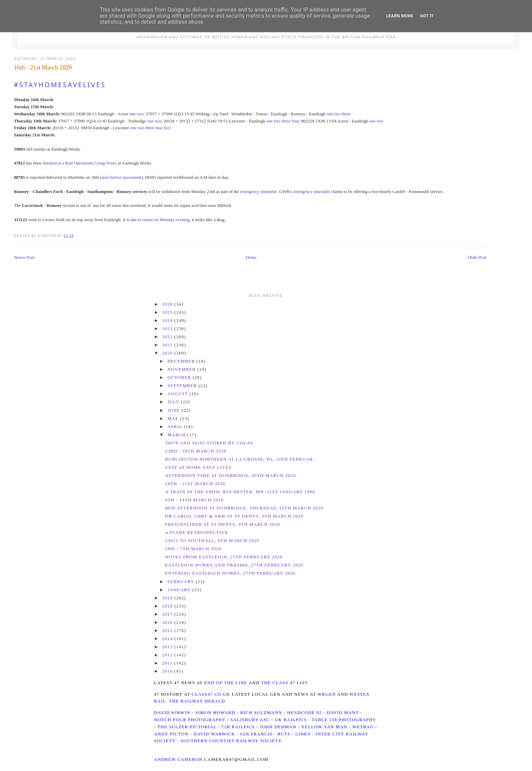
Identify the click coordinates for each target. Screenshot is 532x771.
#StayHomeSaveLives (60, 85)
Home (251, 257)
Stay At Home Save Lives (198, 467)
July (174, 402)
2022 (168, 337)
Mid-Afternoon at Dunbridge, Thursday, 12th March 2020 (244, 508)
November (183, 369)
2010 (168, 671)
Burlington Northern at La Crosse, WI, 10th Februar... (241, 459)
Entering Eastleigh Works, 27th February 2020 (230, 573)
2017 (168, 614)
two (140, 114)
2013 (168, 647)
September (183, 385)
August (179, 394)
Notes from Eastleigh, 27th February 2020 (224, 557)
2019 (168, 598)
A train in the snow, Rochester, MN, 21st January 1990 (240, 492)
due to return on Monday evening (160, 220)
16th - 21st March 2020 (43, 68)
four (295, 121)
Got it (427, 16)
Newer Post (24, 257)
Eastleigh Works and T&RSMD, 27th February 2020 (234, 565)
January (180, 590)
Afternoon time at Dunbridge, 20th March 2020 (230, 475)
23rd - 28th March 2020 (196, 451)
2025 (168, 312)
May (174, 418)
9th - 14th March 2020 (194, 500)
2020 (168, 353)
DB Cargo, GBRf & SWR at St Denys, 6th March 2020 (234, 516)
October (180, 377)
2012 (168, 655)
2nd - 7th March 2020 (193, 549)
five (167, 128)
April (176, 427)
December (182, 361)
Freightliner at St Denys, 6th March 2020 (222, 524)
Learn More (400, 16)
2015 (168, 630)
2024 (168, 320)
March (178, 435)
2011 (168, 663)
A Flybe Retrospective (196, 532)
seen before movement (121, 177)
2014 (168, 639)
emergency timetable (259, 191)
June (175, 410)
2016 (168, 622)
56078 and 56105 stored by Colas (209, 443)
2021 (168, 345)
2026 (168, 304)
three (346, 114)
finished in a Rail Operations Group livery (80, 163)
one (132, 114)
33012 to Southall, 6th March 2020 (212, 541)
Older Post (477, 257)
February (182, 582)
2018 (168, 606)
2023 (168, 329)
